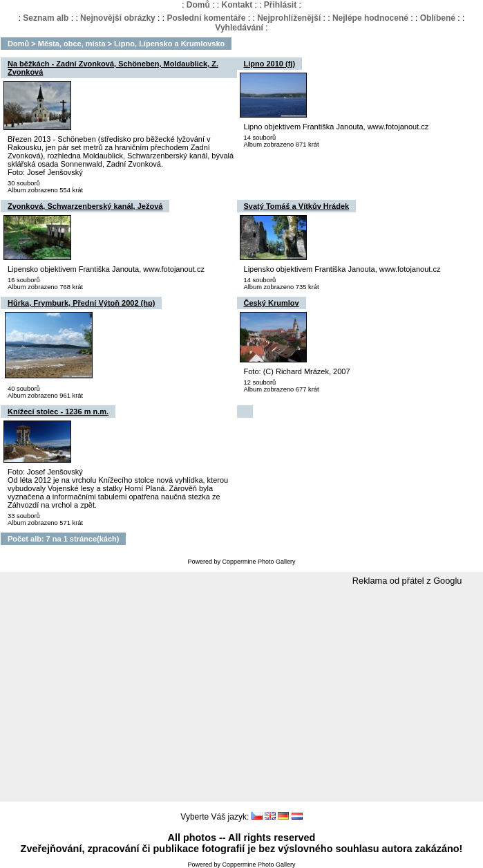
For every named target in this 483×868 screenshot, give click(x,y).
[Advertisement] (242, 694)
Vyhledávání (239, 28)
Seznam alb (46, 18)
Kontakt (237, 5)
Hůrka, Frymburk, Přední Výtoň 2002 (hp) (81, 303)
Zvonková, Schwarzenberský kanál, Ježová (85, 206)
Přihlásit (280, 5)
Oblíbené (438, 18)
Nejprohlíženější (289, 18)
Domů (198, 5)
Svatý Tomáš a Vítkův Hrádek (297, 206)
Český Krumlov (272, 303)
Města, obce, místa (72, 44)
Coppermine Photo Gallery (258, 562)
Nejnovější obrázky (118, 18)
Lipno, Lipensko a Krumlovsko (169, 44)
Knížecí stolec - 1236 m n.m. (58, 412)
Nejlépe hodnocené (370, 18)
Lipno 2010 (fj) (270, 64)
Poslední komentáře (206, 18)
